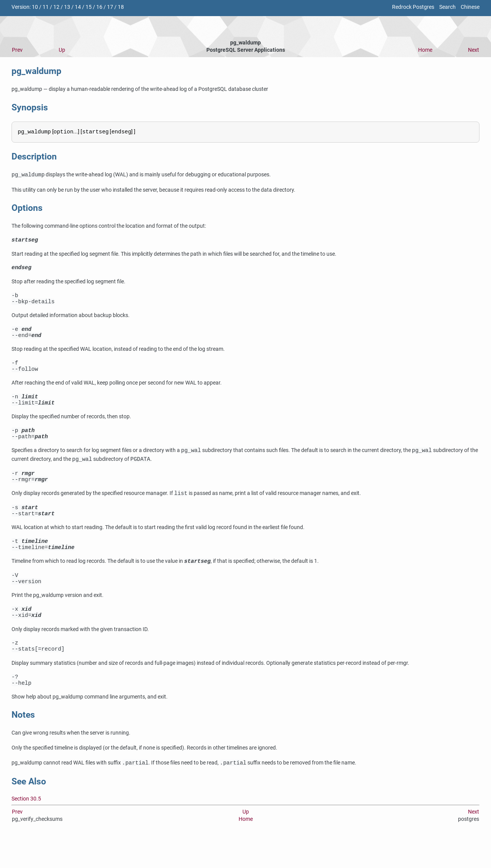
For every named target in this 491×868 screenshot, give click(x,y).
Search (447, 7)
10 (35, 7)
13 (67, 7)
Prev (17, 50)
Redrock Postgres (413, 7)
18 (121, 7)
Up (62, 50)
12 (56, 7)
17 (110, 7)
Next (474, 50)
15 (89, 7)
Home (425, 50)
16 (99, 7)
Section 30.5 (26, 829)
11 (46, 7)
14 (78, 7)
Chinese (470, 7)
